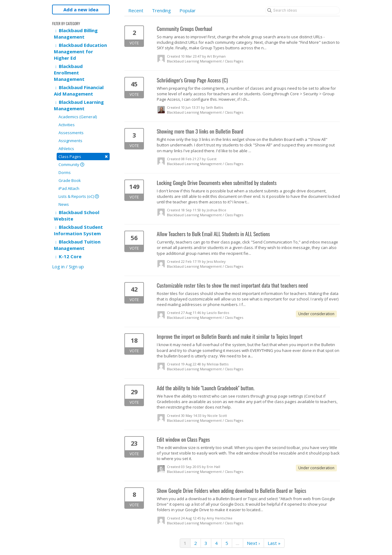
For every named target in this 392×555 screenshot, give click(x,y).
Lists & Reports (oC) (79, 196)
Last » (274, 543)
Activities (67, 125)
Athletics (66, 149)
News (64, 204)
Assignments (70, 141)
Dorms (65, 172)
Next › (253, 543)
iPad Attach (69, 188)
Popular (188, 10)
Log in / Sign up (68, 266)
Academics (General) (78, 117)
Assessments (71, 133)
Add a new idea (81, 9)
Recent (136, 10)
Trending (161, 10)
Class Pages (83, 156)
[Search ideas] (303, 10)
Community (71, 164)
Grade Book (70, 180)
